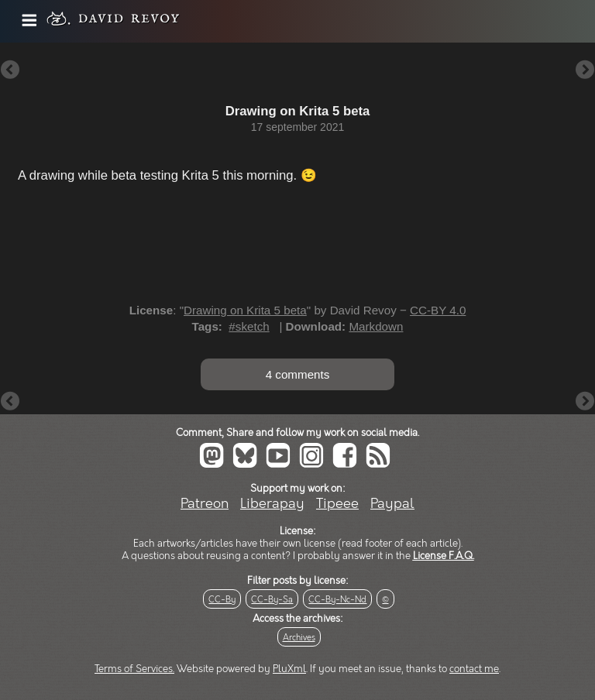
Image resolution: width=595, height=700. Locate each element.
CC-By (222, 600)
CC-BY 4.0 (438, 310)
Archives (299, 638)
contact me (474, 669)
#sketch (249, 326)
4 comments (298, 374)
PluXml (289, 669)
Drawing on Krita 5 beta (245, 310)
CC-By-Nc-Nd (337, 600)
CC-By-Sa (272, 600)
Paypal (392, 504)
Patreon (205, 504)
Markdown (376, 326)
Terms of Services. (134, 669)
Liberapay (272, 504)
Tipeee (337, 504)
